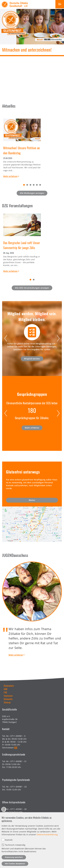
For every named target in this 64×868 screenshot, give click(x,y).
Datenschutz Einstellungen (4, 809)
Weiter (32, 500)
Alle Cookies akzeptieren (15, 864)
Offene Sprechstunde (12, 812)
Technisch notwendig (15, 845)
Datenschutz (9, 686)
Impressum (8, 696)
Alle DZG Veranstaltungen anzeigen (32, 288)
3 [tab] (30, 185)
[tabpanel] (32, 146)
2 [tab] (27, 185)
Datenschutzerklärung (47, 834)
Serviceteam (8, 748)
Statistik (9, 840)
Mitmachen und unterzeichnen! (27, 50)
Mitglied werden (32, 359)
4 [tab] (34, 185)
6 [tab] (40, 185)
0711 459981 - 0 (18, 736)
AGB (6, 689)
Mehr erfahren (10, 176)
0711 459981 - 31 (18, 761)
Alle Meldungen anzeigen (32, 193)
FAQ (5, 692)
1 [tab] (24, 185)
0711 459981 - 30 (18, 809)
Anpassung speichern (14, 857)
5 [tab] (37, 185)
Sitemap (7, 702)
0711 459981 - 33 (18, 787)
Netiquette (8, 699)
